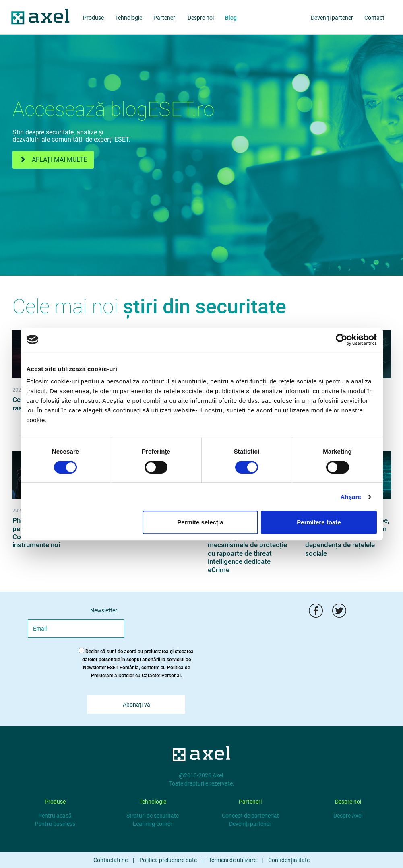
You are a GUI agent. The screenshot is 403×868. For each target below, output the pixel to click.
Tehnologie (129, 18)
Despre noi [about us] (201, 18)
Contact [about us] (374, 18)
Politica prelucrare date (168, 860)
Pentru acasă (55, 816)
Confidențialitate (289, 860)
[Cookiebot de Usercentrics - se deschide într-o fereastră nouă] (342, 340)
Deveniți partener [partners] (332, 18)
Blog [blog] (231, 18)
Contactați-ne (111, 860)
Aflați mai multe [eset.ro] (53, 160)
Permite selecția (200, 522)
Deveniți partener (250, 824)
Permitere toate (319, 522)
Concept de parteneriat (250, 816)
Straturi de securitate (153, 816)
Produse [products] (93, 18)
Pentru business (55, 824)
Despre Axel (348, 816)
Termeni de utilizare (232, 860)
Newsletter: (104, 610)
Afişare (351, 497)
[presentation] (204, 619)
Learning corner (153, 824)
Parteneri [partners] (165, 18)
